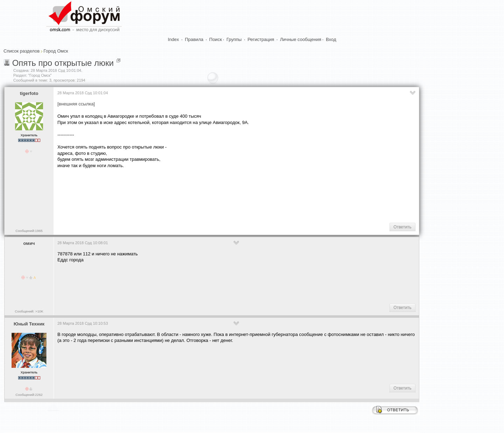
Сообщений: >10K (29, 311)
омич (29, 243)
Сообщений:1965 (29, 231)
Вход (331, 39)
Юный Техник (29, 324)
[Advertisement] (185, 195)
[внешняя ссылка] (76, 104)
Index (174, 39)
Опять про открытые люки (63, 63)
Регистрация (261, 39)
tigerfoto (29, 93)
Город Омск (56, 51)
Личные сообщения (301, 39)
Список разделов (22, 51)
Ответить (402, 227)
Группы (234, 39)
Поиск (216, 39)
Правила (194, 39)
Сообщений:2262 (29, 395)
